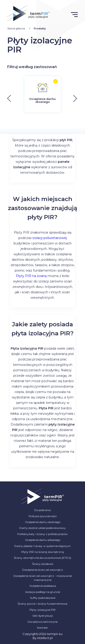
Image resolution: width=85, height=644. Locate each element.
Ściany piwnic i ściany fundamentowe (42, 604)
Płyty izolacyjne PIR (42, 610)
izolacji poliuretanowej (50, 238)
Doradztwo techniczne (43, 622)
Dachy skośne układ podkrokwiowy (42, 528)
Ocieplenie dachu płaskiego (43, 540)
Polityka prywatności (43, 516)
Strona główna (16, 28)
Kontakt (42, 628)
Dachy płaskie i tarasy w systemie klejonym (42, 546)
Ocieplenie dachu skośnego (43, 522)
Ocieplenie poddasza (43, 586)
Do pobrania (42, 510)
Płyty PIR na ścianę (31, 276)
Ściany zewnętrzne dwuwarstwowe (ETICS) (42, 558)
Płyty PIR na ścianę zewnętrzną (42, 552)
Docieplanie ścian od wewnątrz (43, 570)
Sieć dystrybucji (43, 616)
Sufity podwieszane (43, 598)
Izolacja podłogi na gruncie (43, 592)
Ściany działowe (43, 564)
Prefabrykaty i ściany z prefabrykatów (42, 534)
